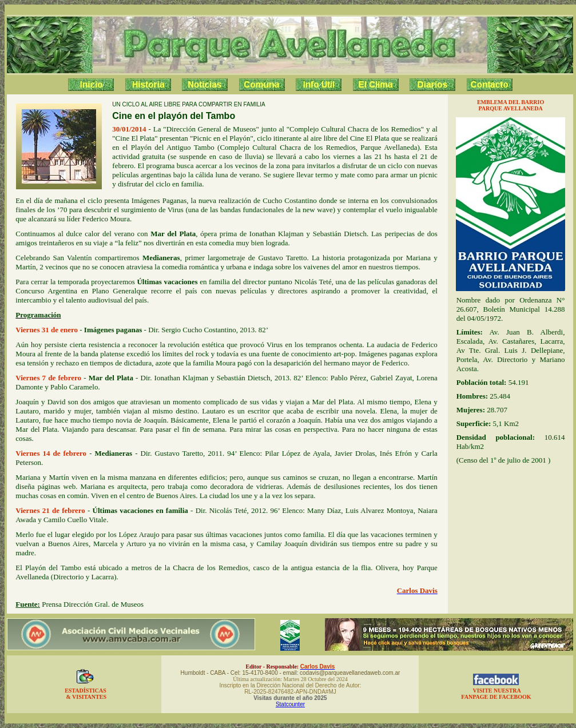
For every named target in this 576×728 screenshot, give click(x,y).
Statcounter (290, 704)
